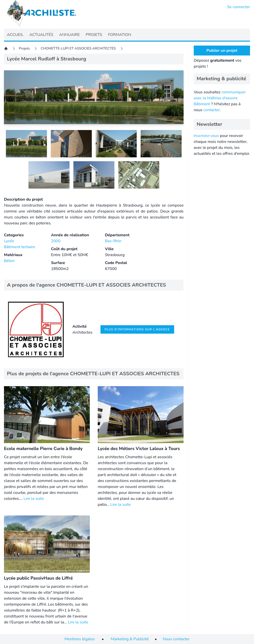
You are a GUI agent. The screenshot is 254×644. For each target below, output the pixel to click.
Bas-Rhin (113, 241)
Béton (9, 261)
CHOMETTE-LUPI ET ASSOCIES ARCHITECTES (78, 48)
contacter (212, 110)
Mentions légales (80, 639)
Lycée (9, 241)
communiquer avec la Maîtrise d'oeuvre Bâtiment (220, 98)
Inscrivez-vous (206, 136)
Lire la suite (34, 499)
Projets (24, 48)
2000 (56, 241)
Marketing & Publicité (130, 639)
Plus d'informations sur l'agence (137, 329)
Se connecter (239, 7)
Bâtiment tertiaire (20, 247)
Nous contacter (176, 639)
